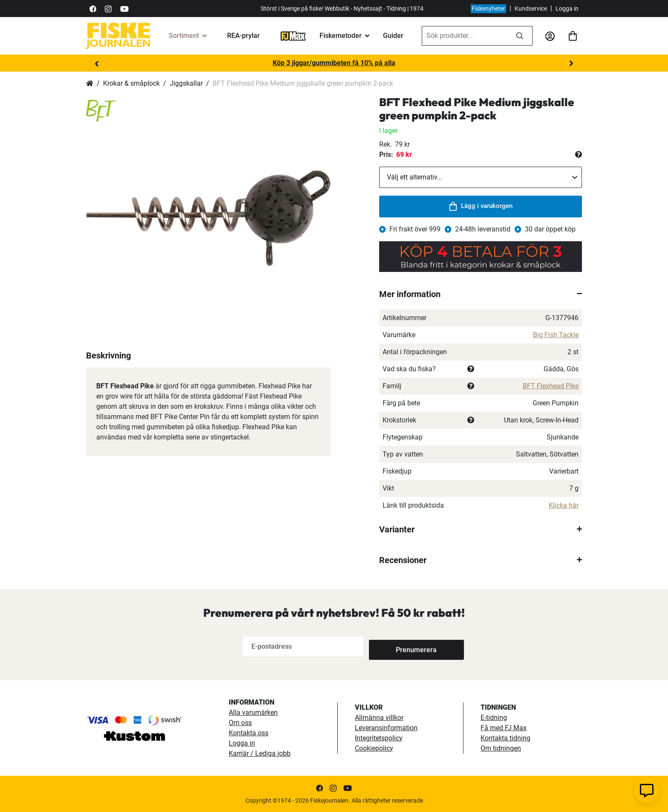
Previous (97, 64)
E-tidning (494, 718)
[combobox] (465, 36)
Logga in (567, 9)
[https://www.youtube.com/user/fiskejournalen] (124, 8)
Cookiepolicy (374, 748)
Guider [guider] (393, 36)
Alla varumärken (253, 712)
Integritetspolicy (379, 738)
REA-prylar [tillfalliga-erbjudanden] (243, 36)
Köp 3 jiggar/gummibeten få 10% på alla (334, 63)
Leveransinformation (386, 728)
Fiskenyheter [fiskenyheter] (488, 9)
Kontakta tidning (505, 738)
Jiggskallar (186, 83)
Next (571, 64)
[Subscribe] (397, 646)
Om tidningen (501, 748)
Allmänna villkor (379, 718)
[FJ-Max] (293, 36)
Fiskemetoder (341, 36)
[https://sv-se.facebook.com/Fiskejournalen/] (93, 8)
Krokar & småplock (131, 83)
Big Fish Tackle (556, 335)
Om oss (240, 723)
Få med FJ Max (504, 728)
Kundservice (531, 9)
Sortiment (184, 36)
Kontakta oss (249, 733)
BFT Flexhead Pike (551, 386)
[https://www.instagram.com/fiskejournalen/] (108, 8)
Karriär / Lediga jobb (260, 753)
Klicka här (564, 505)
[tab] (481, 294)
